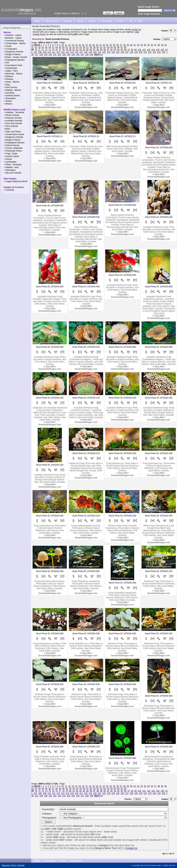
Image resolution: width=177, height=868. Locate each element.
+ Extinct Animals (11, 145)
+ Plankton (8, 79)
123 (109, 52)
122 (104, 52)
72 (43, 50)
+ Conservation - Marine (15, 43)
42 (36, 47)
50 (63, 47)
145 (73, 55)
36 (152, 45)
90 (105, 50)
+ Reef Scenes (10, 87)
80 (70, 50)
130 (141, 52)
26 (117, 45)
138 (41, 55)
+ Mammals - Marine (13, 74)
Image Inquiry (61, 13)
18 (90, 45)
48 (56, 47)
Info (131, 21)
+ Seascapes (10, 98)
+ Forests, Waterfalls (13, 148)
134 (159, 52)
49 (60, 47)
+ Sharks (8, 101)
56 (84, 47)
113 (63, 52)
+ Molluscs (8, 76)
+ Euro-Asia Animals (13, 123)
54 (77, 47)
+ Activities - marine (13, 35)
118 (86, 52)
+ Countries (9, 190)
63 (108, 47)
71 (39, 50)
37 (155, 45)
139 (46, 55)
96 (125, 50)
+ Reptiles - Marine (12, 90)
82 (77, 50)
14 (76, 45)
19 (93, 45)
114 (67, 52)
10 (63, 45)
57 (87, 47)
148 (87, 55)
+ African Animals (11, 115)
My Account (52, 21)
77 (60, 50)
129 (136, 52)
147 (82, 55)
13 (73, 45)
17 (87, 45)
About (80, 21)
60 (98, 47)
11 (66, 45)
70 (36, 50)
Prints (121, 21)
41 (32, 47)
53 (74, 47)
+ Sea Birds (9, 93)
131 (145, 52)
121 (99, 52)
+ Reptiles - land (11, 167)
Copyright (21, 865)
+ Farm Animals (11, 126)
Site (140, 21)
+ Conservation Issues (14, 134)
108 (40, 52)
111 (54, 52)
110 (49, 52)
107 (35, 52)
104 (158, 50)
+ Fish (6, 63)
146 (78, 55)
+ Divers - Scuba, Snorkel (15, 57)
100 (139, 50)
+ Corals (7, 46)
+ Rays (7, 85)
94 (118, 50)
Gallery (93, 21)
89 (101, 50)
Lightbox (74, 13)
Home (37, 21)
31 (135, 45)
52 (70, 47)
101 (144, 50)
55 (81, 47)
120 (95, 52)
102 (149, 50)
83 (81, 50)
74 (50, 50)
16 (83, 45)
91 (108, 50)
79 (67, 50)
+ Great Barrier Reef (13, 65)
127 (127, 52)
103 (153, 50)
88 (98, 50)
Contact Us (131, 848)
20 (97, 45)
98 (132, 50)
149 (91, 55)
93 (115, 50)
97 (129, 50)
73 (46, 50)
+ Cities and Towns (12, 132)
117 (81, 52)
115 (72, 52)
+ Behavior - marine (13, 38)
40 (166, 45)
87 (94, 50)
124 (113, 52)
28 (124, 45)
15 (80, 45)
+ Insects (8, 159)
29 (128, 45)
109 (45, 52)
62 (105, 47)
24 (111, 45)
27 (121, 45)
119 (90, 52)
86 (91, 50)
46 (50, 47)
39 (162, 45)
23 (107, 45)
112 (58, 52)
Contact (68, 21)
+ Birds (7, 129)
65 (115, 47)
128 (131, 52)
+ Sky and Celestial (12, 173)
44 (43, 47)
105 (162, 50)
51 (67, 47)
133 (154, 52)
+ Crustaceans (10, 49)
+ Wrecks (8, 104)
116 (77, 52)
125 (118, 52)
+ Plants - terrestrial (13, 165)
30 (131, 45)
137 (36, 55)
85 (87, 50)
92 (111, 50)
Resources (6, 865)
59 (94, 47)
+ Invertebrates (10, 68)
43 (39, 47)
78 (63, 50)
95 (122, 50)
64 (111, 47)
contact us (136, 30)
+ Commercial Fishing (14, 41)
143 (64, 55)
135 (163, 52)
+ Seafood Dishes (12, 96)
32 (138, 45)
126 (122, 52)
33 (141, 45)
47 (53, 47)
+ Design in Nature (12, 54)
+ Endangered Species (14, 60)
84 (84, 50)
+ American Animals (13, 118)
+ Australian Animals (13, 121)
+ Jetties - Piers (11, 71)
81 (74, 50)
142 (59, 55)
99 (135, 50)
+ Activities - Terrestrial (14, 112)
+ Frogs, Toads (10, 154)
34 (145, 45)
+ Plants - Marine (11, 82)
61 (101, 47)
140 (50, 55)
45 (46, 47)
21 (100, 45)
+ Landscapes (10, 162)
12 (69, 45)
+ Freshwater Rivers (13, 151)
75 (53, 50)
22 (104, 45)
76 (56, 50)
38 (159, 45)
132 (150, 52)
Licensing (107, 21)
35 (148, 45)
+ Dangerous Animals (13, 52)
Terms (13, 865)
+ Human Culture (11, 156)
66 (118, 47)
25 (114, 45)
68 (125, 47)
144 (69, 55)
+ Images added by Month (16, 181)
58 (91, 47)
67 (122, 47)
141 (55, 55)
